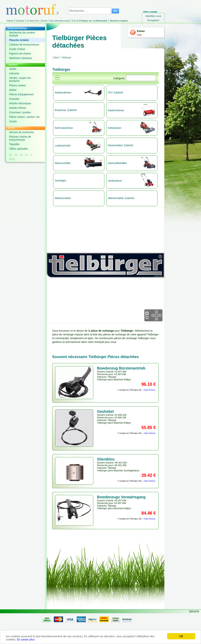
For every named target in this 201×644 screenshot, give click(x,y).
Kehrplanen (115, 128)
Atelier (13, 90)
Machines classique (21, 58)
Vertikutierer (115, 181)
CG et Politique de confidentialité (90, 21)
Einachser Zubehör (66, 110)
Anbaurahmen (63, 93)
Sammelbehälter (117, 163)
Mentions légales (119, 21)
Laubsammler (63, 146)
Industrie (14, 73)
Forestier (14, 99)
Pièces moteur (17, 85)
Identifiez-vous (153, 16)
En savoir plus (26, 640)
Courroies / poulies (20, 112)
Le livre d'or (33, 21)
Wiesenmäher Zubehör (121, 198)
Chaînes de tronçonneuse (24, 45)
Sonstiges (60, 181)
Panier (141, 31)
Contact (20, 21)
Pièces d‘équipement (21, 94)
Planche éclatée (19, 40)
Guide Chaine (17, 49)
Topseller (14, 144)
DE (11, 155)
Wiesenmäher (63, 198)
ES (26, 155)
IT (31, 155)
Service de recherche (22, 132)
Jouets (13, 121)
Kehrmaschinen (64, 128)
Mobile (12, 159)
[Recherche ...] (89, 11)
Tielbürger (66, 57)
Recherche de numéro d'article (22, 34)
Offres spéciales (19, 149)
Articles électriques (20, 103)
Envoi (44, 21)
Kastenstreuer (116, 110)
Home (10, 21)
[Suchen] (141, 78)
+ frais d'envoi (149, 390)
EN (16, 155)
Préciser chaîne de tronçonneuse (20, 138)
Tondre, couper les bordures (20, 79)
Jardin (13, 69)
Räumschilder (63, 163)
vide (139, 35)
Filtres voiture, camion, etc (24, 117)
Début (56, 57)
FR (21, 155)
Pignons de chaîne (20, 54)
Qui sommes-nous (60, 21)
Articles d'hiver (18, 108)
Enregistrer (153, 20)
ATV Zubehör (116, 93)
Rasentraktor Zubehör (121, 145)
